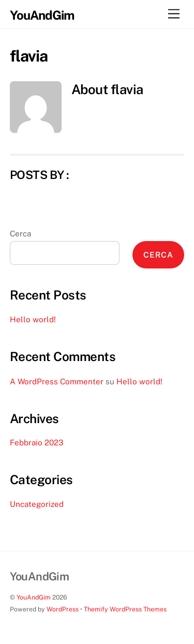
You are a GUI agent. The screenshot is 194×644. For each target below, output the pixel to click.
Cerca (20, 234)
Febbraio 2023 (37, 443)
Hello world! (33, 319)
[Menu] (174, 14)
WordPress (63, 609)
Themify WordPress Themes (125, 609)
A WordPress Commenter (57, 381)
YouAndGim (34, 597)
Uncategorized (37, 504)
